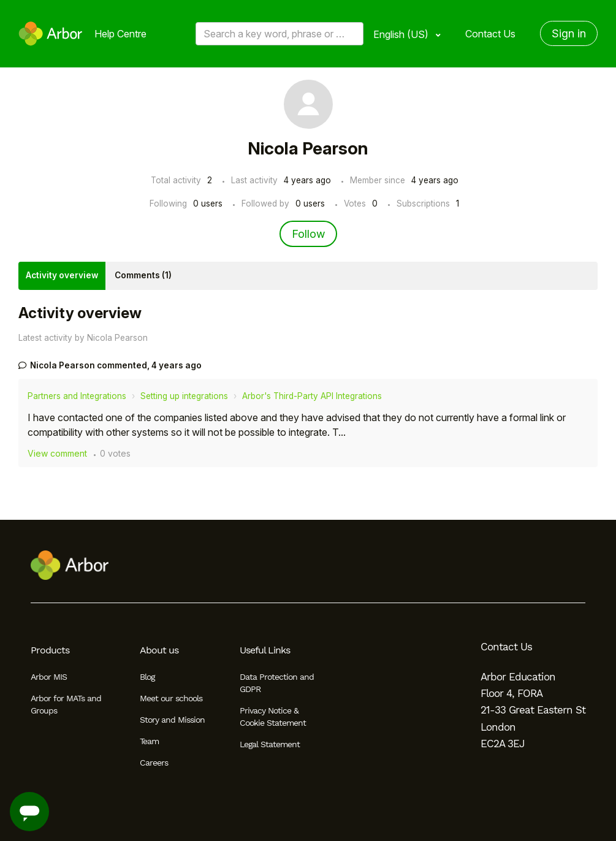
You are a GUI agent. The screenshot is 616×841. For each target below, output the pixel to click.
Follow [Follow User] (308, 234)
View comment (57, 453)
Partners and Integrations (77, 396)
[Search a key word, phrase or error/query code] (279, 34)
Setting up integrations (184, 396)
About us (159, 650)
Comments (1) (143, 275)
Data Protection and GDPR (277, 683)
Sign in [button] (569, 33)
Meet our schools (171, 698)
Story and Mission (172, 720)
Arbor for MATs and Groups (66, 704)
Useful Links (265, 650)
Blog (147, 677)
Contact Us (490, 34)
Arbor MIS (49, 677)
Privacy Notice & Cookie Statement (273, 717)
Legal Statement (270, 744)
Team (149, 741)
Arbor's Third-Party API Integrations (312, 396)
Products (50, 650)
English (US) (402, 34)
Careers (154, 763)
